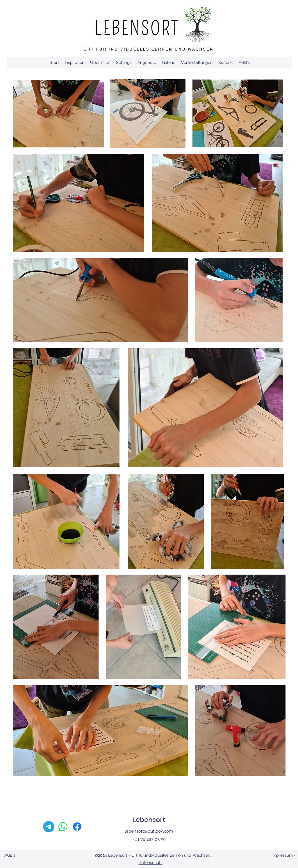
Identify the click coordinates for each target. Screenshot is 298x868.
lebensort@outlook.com (149, 831)
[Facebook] (77, 827)
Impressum (282, 855)
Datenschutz (151, 862)
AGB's (10, 855)
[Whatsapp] (63, 827)
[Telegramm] (49, 827)
